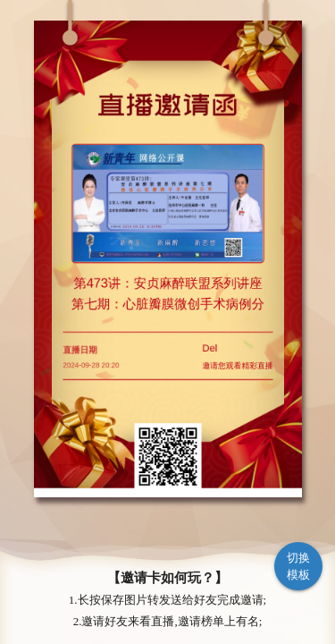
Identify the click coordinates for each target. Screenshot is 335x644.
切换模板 (299, 567)
